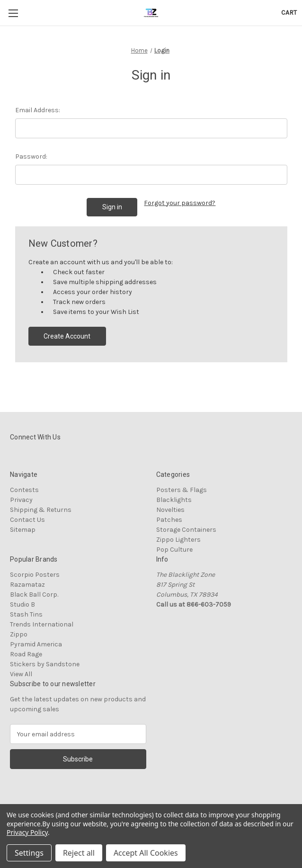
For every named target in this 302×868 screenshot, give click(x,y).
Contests (24, 490)
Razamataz (27, 585)
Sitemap (23, 530)
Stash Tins (26, 614)
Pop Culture (174, 550)
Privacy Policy (27, 832)
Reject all (79, 853)
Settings (29, 853)
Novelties (170, 510)
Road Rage (26, 654)
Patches (169, 520)
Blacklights (174, 500)
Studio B (22, 604)
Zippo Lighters (178, 540)
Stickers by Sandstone (45, 664)
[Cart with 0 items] (289, 13)
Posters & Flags (182, 490)
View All (21, 674)
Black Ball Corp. (34, 595)
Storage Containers (186, 530)
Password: (31, 157)
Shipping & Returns (41, 510)
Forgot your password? (180, 203)
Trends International (42, 624)
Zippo (19, 634)
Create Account (67, 336)
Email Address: (38, 110)
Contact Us (27, 520)
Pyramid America (36, 644)
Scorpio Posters (35, 575)
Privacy (21, 500)
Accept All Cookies (146, 853)
